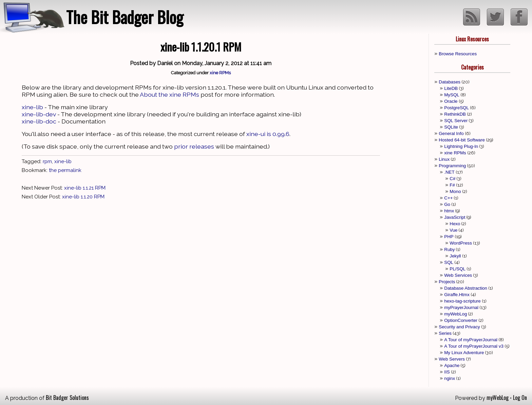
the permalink (65, 170)
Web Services (458, 275)
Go (447, 204)
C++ (448, 198)
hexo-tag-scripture (462, 301)
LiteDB (451, 88)
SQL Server (456, 121)
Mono (455, 191)
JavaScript (455, 217)
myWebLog (455, 314)
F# (452, 185)
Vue (453, 230)
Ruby (449, 249)
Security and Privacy (459, 327)
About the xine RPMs (169, 94)
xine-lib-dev (39, 114)
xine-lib (32, 107)
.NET (449, 172)
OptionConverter (461, 320)
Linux (444, 159)
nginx (450, 378)
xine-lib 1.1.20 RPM (83, 197)
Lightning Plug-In (461, 146)
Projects (447, 282)
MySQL (452, 95)
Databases (450, 82)
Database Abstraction (466, 288)
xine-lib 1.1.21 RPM (85, 188)
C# (452, 179)
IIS (447, 372)
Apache (452, 365)
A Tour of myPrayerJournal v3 (474, 346)
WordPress (461, 243)
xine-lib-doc (39, 121)
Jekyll (455, 256)
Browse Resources (458, 54)
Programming (452, 166)
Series (445, 333)
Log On (520, 398)
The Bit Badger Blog (125, 17)
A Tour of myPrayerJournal (471, 340)
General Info (451, 133)
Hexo (455, 224)
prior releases (194, 146)
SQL (449, 262)
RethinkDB (455, 114)
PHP (449, 237)
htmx (449, 211)
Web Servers (452, 359)
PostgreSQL (457, 108)
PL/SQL (458, 269)
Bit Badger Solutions (67, 398)
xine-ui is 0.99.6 (268, 134)
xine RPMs (220, 73)
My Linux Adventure (464, 353)
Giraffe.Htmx (457, 295)
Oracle (451, 101)
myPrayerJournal (461, 307)
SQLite (451, 127)
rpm (47, 161)
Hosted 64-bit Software (462, 140)
